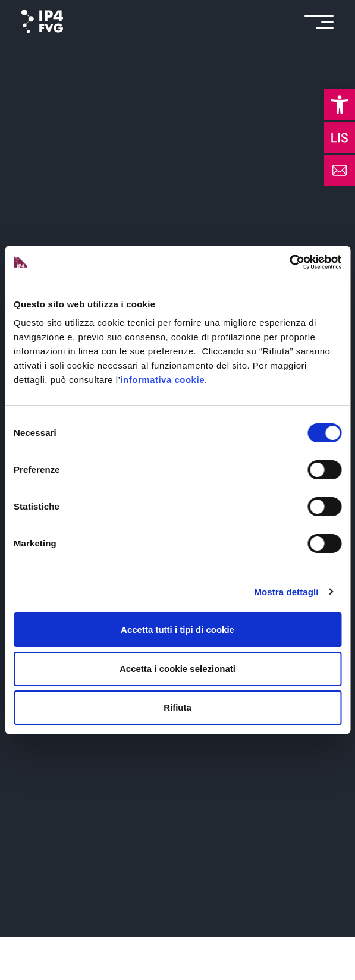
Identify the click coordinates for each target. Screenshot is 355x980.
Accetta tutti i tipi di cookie (177, 629)
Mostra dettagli (286, 592)
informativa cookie (162, 380)
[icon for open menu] (319, 22)
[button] (340, 105)
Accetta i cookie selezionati (177, 669)
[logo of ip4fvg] (42, 21)
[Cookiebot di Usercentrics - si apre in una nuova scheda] (289, 262)
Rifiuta (177, 707)
